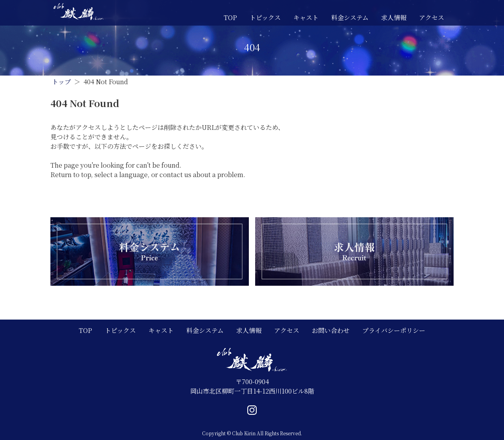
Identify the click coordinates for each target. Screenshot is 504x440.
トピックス (265, 18)
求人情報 (394, 18)
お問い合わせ (331, 330)
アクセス (432, 18)
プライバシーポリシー (394, 330)
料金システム (350, 18)
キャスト (306, 18)
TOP (230, 18)
